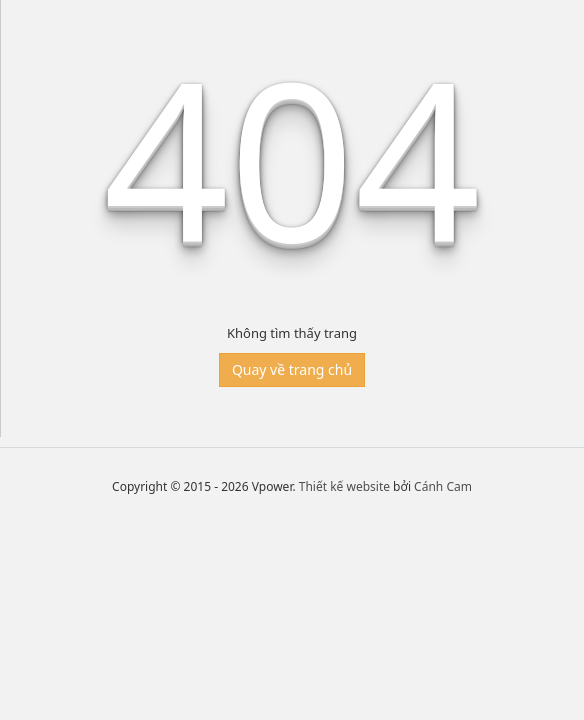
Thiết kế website (344, 486)
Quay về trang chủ (292, 369)
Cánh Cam (443, 486)
